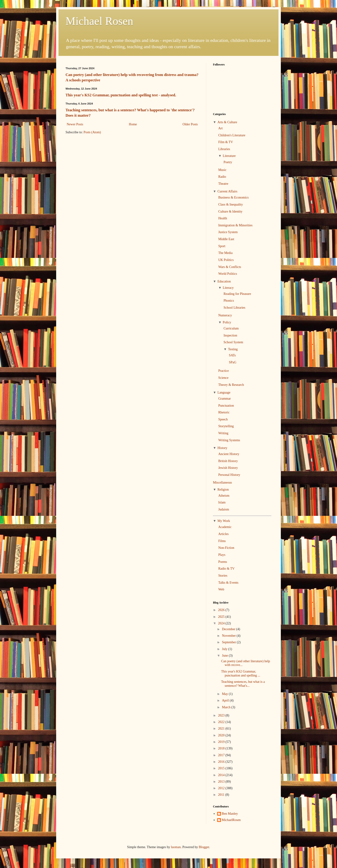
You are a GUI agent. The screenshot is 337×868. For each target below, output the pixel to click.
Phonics (229, 301)
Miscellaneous (222, 483)
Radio (222, 177)
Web (221, 589)
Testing (233, 349)
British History (228, 461)
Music (222, 170)
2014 (222, 775)
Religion (223, 490)
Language (224, 392)
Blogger (204, 847)
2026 (222, 610)
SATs (232, 355)
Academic (225, 527)
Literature (229, 156)
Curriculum (231, 328)
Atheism (224, 496)
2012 (222, 788)
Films (222, 541)
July (225, 649)
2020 (222, 735)
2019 (222, 742)
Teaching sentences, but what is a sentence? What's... (243, 684)
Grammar (225, 399)
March (227, 707)
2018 (222, 748)
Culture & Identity (230, 212)
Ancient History (229, 454)
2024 (222, 623)
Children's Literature (232, 135)
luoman (176, 847)
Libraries (224, 149)
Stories (223, 576)
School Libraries (234, 308)
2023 (222, 715)
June (225, 656)
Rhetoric (224, 412)
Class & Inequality (231, 204)
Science (223, 378)
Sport (222, 246)
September (229, 642)
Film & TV (226, 142)
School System (233, 342)
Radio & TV (227, 569)
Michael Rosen (99, 21)
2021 (222, 729)
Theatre (223, 184)
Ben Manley (230, 814)
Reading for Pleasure (237, 294)
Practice (224, 371)
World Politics (228, 274)
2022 (222, 722)
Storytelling (226, 426)
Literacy (228, 288)
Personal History (229, 475)
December (229, 629)
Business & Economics (234, 197)
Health (223, 218)
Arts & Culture (227, 122)
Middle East (226, 239)
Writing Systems (229, 440)
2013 (222, 782)
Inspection (230, 335)
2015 (222, 768)
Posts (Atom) (92, 132)
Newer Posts (75, 124)
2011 (222, 795)
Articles (223, 534)
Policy (227, 322)
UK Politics (226, 260)
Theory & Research (231, 385)
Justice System (228, 232)
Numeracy (225, 315)
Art (221, 128)
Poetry (228, 162)
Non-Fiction (226, 548)
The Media (225, 253)
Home (133, 124)
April (226, 700)
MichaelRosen (231, 820)
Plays (222, 555)
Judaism (224, 509)
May (225, 694)
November (229, 636)
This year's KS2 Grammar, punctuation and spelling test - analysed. (121, 95)
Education (224, 281)
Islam (222, 502)
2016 (222, 762)
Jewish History (228, 468)
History (222, 448)
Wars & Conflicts (230, 267)
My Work (224, 521)
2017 (222, 755)
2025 (222, 617)
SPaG (233, 362)
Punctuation (226, 406)
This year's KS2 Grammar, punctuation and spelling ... (241, 673)
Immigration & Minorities (235, 225)
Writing (223, 433)
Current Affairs (227, 191)
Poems (223, 562)
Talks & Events (228, 583)
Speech (223, 419)
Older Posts (190, 124)
